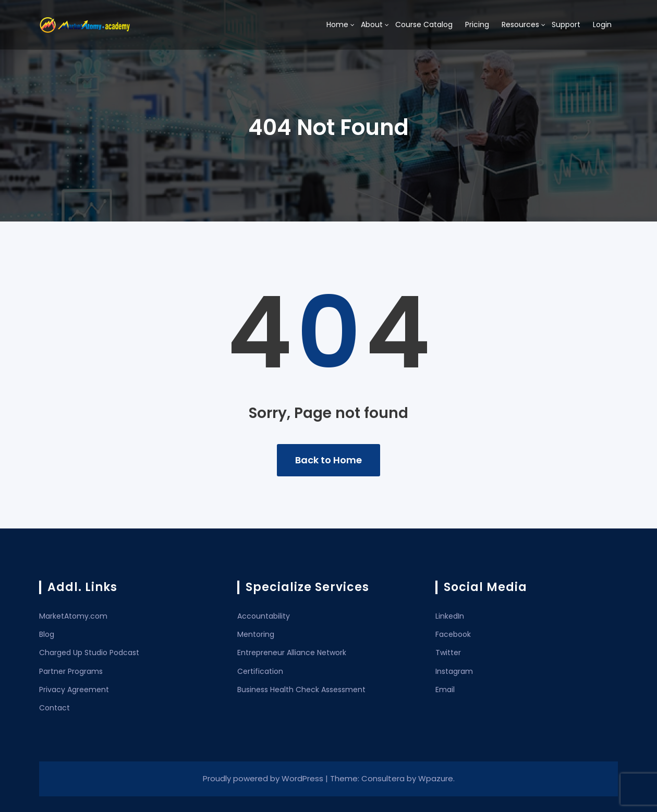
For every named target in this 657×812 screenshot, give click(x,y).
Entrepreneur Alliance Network (292, 653)
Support (566, 24)
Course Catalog (424, 24)
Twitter (448, 653)
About (372, 24)
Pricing (477, 24)
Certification (260, 671)
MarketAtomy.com (73, 616)
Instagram (454, 671)
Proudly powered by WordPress (264, 778)
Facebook (453, 634)
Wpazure (436, 778)
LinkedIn (450, 616)
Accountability (264, 616)
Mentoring (256, 634)
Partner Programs (71, 671)
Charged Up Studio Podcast (89, 653)
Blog (47, 634)
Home (337, 24)
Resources (520, 24)
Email (445, 690)
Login (602, 24)
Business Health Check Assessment (301, 690)
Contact (54, 708)
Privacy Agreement (74, 690)
